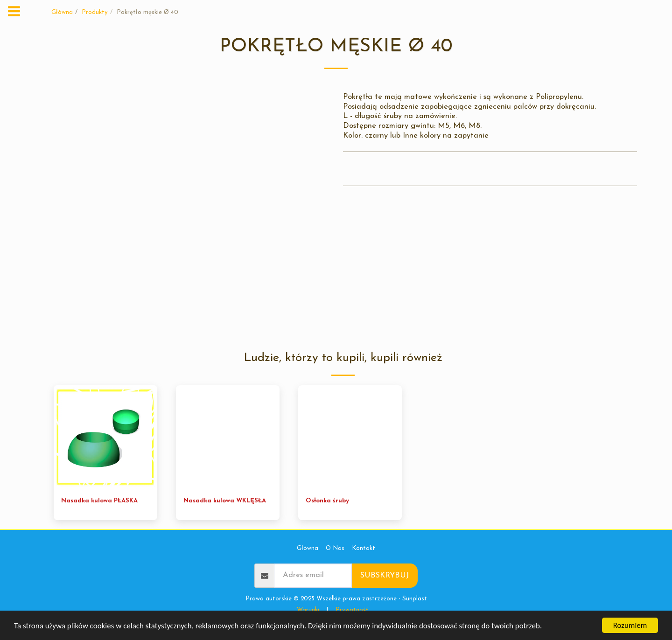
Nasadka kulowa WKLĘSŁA (225, 501)
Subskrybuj (385, 576)
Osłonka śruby (327, 501)
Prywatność (352, 610)
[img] (105, 437)
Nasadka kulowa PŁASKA (99, 501)
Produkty (95, 12)
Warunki (308, 610)
